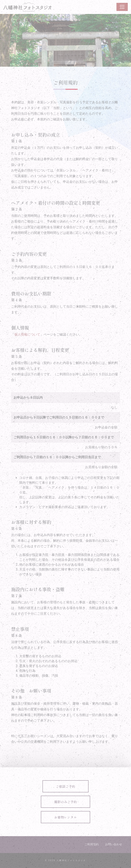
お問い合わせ (114, 844)
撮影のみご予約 (65, 802)
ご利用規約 (92, 844)
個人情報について (27, 334)
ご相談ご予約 (65, 786)
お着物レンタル (65, 817)
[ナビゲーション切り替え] (122, 7)
